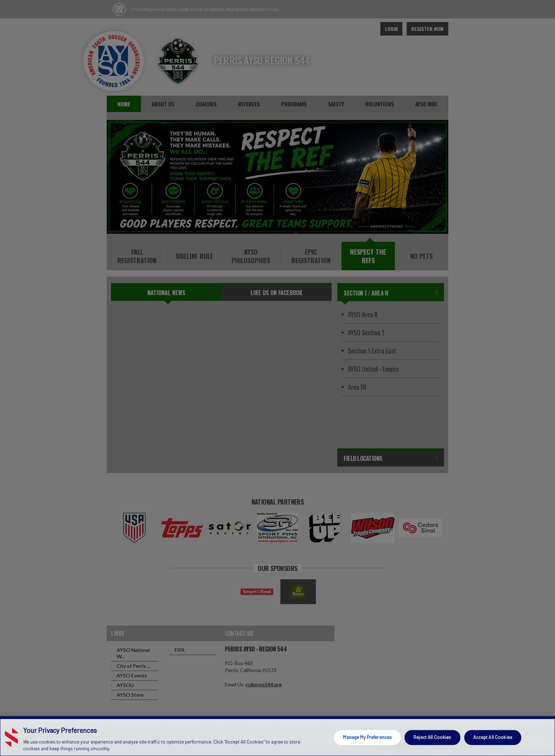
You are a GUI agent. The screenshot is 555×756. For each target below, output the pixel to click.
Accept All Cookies (493, 737)
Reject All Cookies (432, 737)
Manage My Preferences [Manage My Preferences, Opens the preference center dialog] (367, 737)
